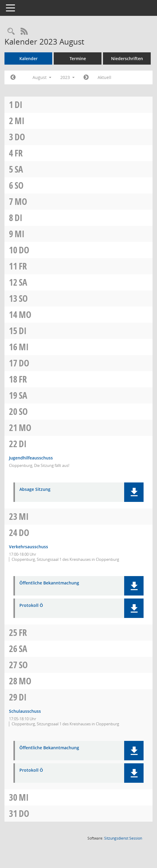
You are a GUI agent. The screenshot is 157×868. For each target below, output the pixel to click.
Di (19, 105)
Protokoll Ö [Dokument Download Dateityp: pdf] (31, 606)
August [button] (42, 77)
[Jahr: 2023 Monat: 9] (86, 77)
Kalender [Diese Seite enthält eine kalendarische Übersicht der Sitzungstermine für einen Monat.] (29, 58)
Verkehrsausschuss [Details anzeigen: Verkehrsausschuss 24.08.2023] (29, 547)
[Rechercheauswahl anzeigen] (11, 32)
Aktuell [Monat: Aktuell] (104, 77)
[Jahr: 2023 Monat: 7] (13, 77)
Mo (21, 201)
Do (20, 137)
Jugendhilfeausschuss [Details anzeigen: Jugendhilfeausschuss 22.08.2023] (31, 458)
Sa (19, 169)
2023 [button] (67, 77)
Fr (19, 153)
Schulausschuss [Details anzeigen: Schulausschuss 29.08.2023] (25, 711)
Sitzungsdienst (123, 838)
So (19, 185)
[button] (134, 492)
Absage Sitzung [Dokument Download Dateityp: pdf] (35, 489)
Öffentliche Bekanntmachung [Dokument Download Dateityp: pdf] (49, 583)
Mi (20, 121)
